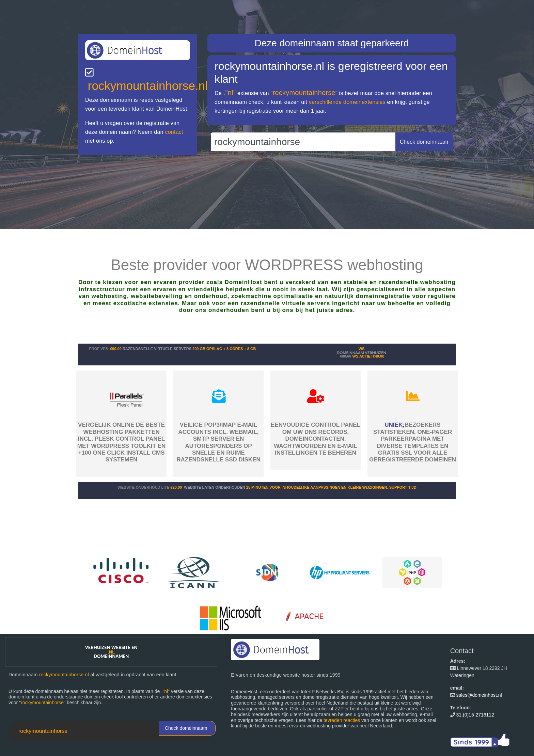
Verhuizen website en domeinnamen (111, 652)
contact (174, 132)
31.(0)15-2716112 (475, 715)
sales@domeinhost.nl (479, 695)
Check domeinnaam (186, 728)
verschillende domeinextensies (347, 102)
